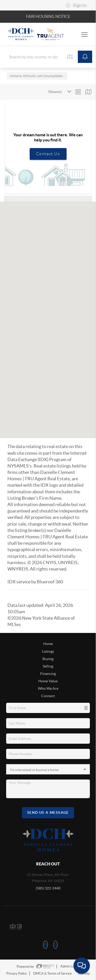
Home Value (48, 681)
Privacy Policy (17, 973)
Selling (48, 666)
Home (48, 644)
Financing (48, 674)
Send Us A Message (48, 812)
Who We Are (48, 688)
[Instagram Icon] (55, 945)
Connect (48, 696)
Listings (48, 651)
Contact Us (48, 154)
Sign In (76, 5)
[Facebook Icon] (45, 945)
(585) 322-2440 (48, 888)
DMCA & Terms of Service (52, 973)
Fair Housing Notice (48, 16)
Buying (48, 659)
